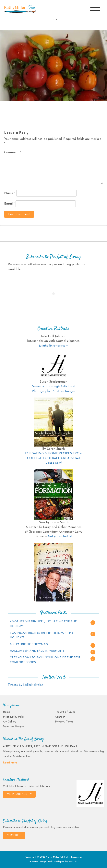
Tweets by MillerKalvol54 (26, 685)
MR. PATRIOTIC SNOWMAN (29, 644)
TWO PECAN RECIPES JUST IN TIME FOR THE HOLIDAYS (42, 635)
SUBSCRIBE (14, 835)
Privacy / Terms (64, 722)
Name (10, 193)
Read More (10, 763)
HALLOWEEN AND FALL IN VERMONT (37, 651)
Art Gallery (9, 722)
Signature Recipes (14, 727)
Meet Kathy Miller (14, 717)
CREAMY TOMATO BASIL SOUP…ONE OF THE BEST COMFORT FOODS (45, 660)
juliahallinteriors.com (54, 346)
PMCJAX (73, 862)
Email (9, 204)
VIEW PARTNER (19, 794)
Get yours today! (60, 537)
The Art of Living (65, 712)
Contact (60, 717)
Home (6, 712)
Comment (12, 152)
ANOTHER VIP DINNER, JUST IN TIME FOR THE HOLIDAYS (43, 624)
